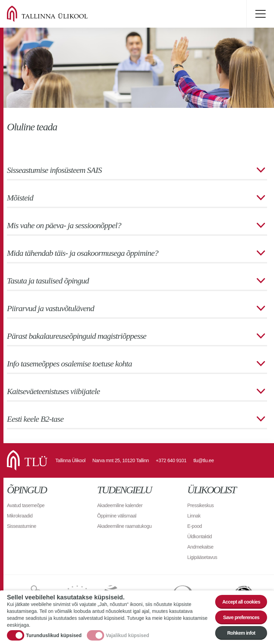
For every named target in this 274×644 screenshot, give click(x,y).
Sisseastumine (22, 526)
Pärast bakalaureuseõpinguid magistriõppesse (77, 336)
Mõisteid (20, 198)
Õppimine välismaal (117, 516)
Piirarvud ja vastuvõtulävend (51, 308)
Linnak (194, 516)
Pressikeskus (200, 505)
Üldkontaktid (199, 536)
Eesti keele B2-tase (35, 419)
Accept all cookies (241, 602)
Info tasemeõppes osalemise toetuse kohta (69, 364)
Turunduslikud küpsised (54, 635)
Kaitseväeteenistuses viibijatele (53, 391)
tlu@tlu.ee (204, 460)
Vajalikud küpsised (127, 635)
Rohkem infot (241, 633)
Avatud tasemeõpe (26, 505)
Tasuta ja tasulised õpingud (48, 281)
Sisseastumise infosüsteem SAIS (54, 170)
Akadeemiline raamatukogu (125, 526)
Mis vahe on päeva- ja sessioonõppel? (64, 225)
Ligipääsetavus (202, 557)
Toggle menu (260, 14)
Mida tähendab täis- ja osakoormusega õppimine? (83, 253)
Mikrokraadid (20, 516)
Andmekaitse (200, 547)
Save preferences (241, 617)
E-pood (194, 526)
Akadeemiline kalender (120, 505)
